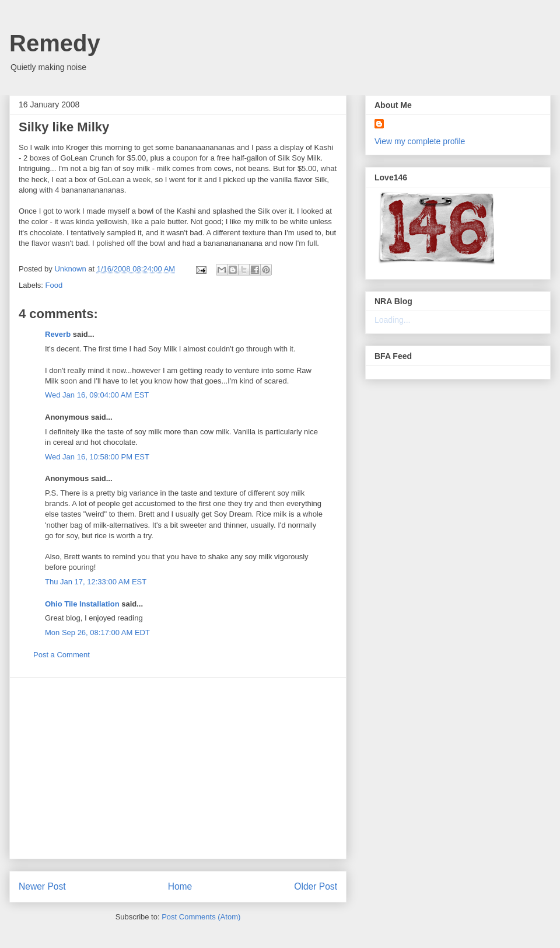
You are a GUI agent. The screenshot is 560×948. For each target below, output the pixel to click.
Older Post (316, 886)
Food (54, 285)
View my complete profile (420, 141)
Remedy (55, 43)
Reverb (58, 334)
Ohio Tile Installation (82, 604)
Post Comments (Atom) (201, 917)
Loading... (393, 320)
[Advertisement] (178, 768)
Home (180, 886)
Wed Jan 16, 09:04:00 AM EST (97, 395)
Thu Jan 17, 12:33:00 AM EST (96, 582)
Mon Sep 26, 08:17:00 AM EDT (97, 632)
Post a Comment (62, 655)
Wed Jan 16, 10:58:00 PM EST (97, 457)
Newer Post (42, 886)
